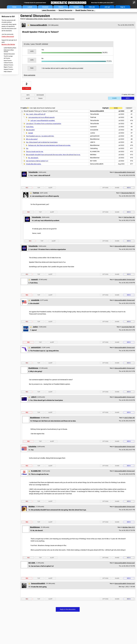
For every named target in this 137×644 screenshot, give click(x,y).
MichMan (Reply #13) (129, 527)
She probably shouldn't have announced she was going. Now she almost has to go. (53, 155)
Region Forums (8, 67)
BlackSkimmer (33, 368)
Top (39, 188)
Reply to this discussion (68, 609)
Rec (27, 188)
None (116, 108)
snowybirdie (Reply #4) (128, 327)
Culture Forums (8, 63)
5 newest (129, 108)
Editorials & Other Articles (9, 51)
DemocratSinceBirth (39, 25)
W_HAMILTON (36, 471)
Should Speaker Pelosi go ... (85, 10)
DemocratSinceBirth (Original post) (125, 172)
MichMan (32, 507)
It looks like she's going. (34, 164)
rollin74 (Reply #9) (130, 418)
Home (14, 7)
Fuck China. (30, 127)
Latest (30, 7)
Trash (40, 98)
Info (28, 95)
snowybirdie (35, 300)
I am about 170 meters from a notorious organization (44, 124)
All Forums (7, 58)
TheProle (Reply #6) (129, 217)
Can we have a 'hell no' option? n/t (37, 161)
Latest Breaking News (10, 48)
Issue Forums (8, 61)
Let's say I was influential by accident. (43, 120)
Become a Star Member (8, 44)
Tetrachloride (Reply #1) (128, 193)
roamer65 (34, 279)
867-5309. (32, 563)
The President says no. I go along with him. (40, 136)
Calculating (32, 446)
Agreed (31, 133)
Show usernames (29, 75)
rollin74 (34, 397)
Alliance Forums (8, 65)
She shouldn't (30, 130)
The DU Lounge (8, 56)
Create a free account (8, 36)
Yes (27, 148)
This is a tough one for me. (35, 152)
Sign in (123, 7)
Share (114, 98)
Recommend (27, 88)
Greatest (45, 7)
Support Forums (8, 69)
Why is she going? (32, 139)
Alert (28, 98)
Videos (61, 7)
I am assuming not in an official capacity (41, 117)
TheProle (36, 193)
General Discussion (65, 10)
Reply (128, 98)
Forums (76, 7)
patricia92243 (36, 347)
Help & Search (8, 72)
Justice (35, 327)
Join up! (107, 7)
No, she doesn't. (33, 158)
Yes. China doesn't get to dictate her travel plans (42, 142)
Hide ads (92, 7)
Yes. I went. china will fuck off (36, 114)
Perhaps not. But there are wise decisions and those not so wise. (49, 145)
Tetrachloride (33, 172)
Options (105, 188)
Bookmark (40, 95)
